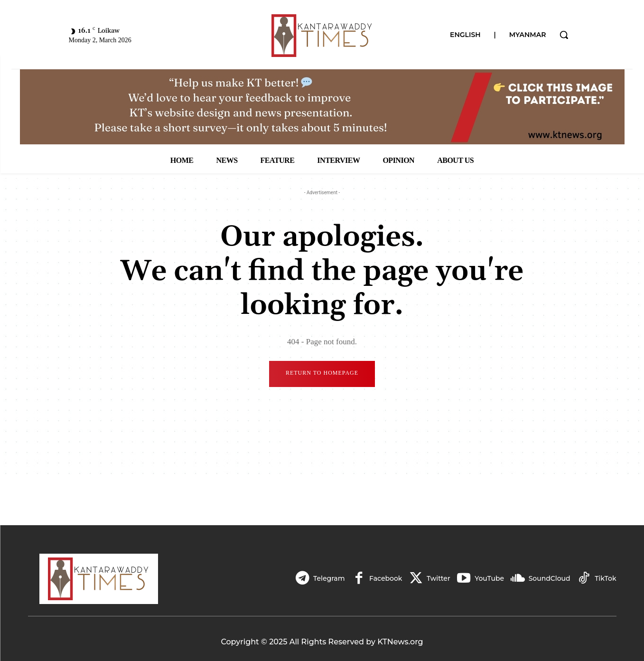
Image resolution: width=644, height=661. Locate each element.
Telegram (326, 578)
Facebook (383, 578)
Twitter (437, 578)
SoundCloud (549, 578)
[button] (564, 35)
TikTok (605, 578)
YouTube (488, 578)
